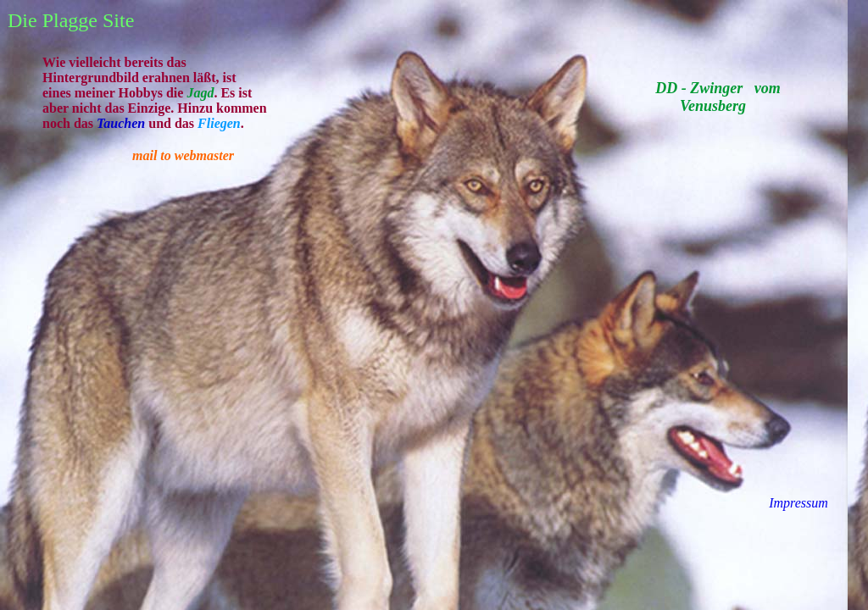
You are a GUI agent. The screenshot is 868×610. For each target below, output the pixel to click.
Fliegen (219, 123)
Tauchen (121, 123)
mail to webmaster (183, 155)
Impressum (798, 503)
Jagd (200, 93)
